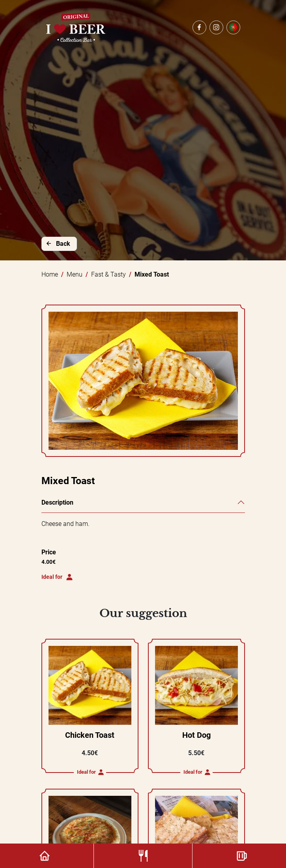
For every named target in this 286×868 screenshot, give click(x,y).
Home (50, 274)
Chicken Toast (90, 735)
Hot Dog (196, 735)
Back (58, 243)
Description (57, 502)
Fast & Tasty (108, 274)
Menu (75, 274)
